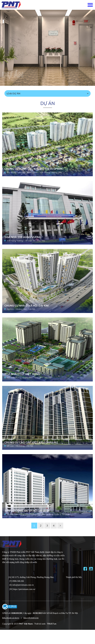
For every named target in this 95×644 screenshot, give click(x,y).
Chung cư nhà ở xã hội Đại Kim (27, 306)
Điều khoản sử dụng (11, 618)
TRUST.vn (52, 624)
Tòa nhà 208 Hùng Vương (23, 237)
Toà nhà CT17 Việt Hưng (22, 374)
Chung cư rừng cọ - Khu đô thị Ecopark (34, 169)
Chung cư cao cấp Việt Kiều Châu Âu (31, 442)
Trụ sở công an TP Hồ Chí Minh (27, 511)
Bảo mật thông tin (31, 618)
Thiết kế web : (40, 624)
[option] (47, 48)
